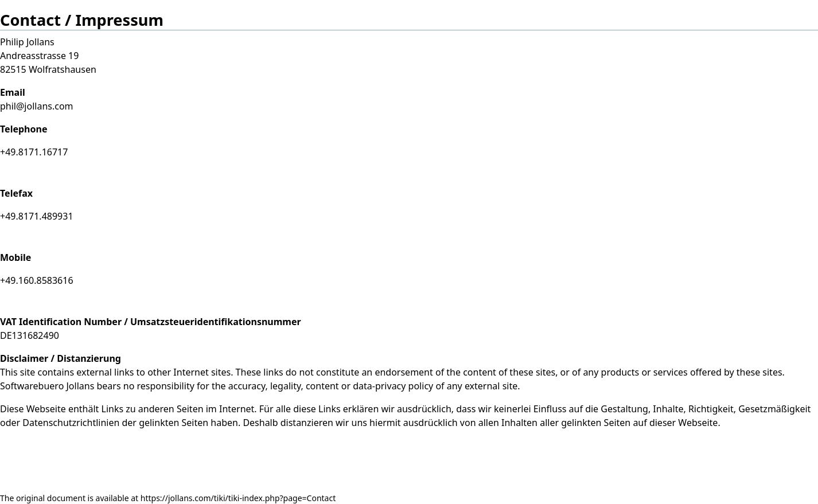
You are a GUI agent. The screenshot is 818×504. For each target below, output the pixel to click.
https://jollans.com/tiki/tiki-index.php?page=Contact (238, 498)
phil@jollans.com (37, 106)
